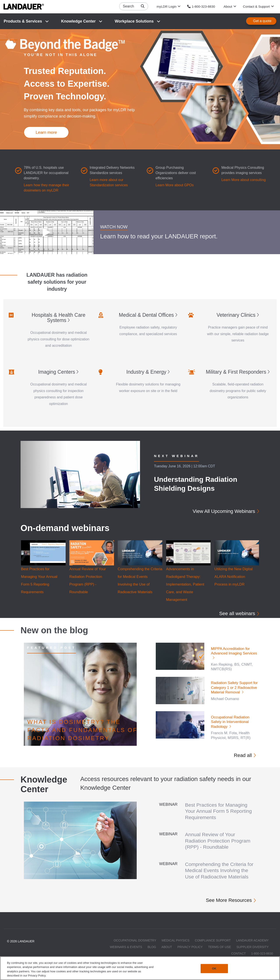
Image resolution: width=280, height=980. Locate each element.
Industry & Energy (146, 372)
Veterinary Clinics (236, 315)
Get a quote (262, 21)
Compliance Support (213, 947)
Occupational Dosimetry (135, 947)
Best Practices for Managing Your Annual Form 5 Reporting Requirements (219, 812)
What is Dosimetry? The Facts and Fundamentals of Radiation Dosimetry (82, 731)
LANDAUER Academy (252, 947)
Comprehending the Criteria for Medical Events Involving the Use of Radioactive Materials (219, 873)
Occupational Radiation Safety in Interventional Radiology (230, 723)
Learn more (46, 133)
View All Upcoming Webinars (220, 511)
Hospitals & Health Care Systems (59, 318)
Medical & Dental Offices (146, 315)
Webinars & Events (126, 953)
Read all (242, 756)
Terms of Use (220, 953)
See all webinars (235, 614)
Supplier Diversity (253, 953)
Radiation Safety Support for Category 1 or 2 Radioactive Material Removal (234, 688)
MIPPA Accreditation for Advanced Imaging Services (234, 652)
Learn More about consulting (244, 180)
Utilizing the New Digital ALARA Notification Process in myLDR (234, 577)
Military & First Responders (236, 372)
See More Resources (226, 906)
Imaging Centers (57, 372)
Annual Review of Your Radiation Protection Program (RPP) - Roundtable (220, 841)
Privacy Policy (190, 953)
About (167, 953)
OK (214, 969)
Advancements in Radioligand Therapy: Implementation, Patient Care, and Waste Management (186, 585)
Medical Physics (176, 947)
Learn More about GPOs (175, 185)
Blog (152, 953)
